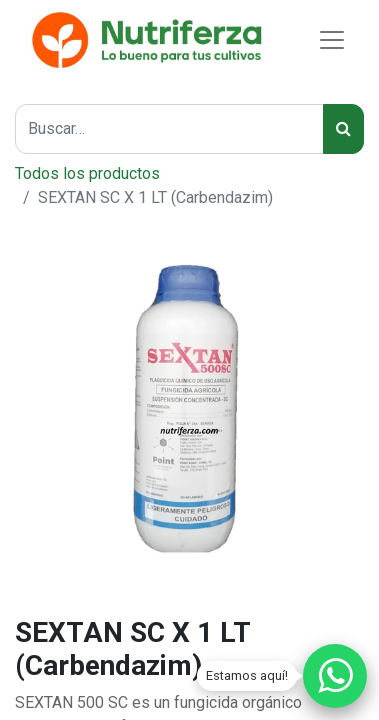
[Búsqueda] (343, 129)
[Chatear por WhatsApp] (335, 676)
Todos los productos (87, 173)
